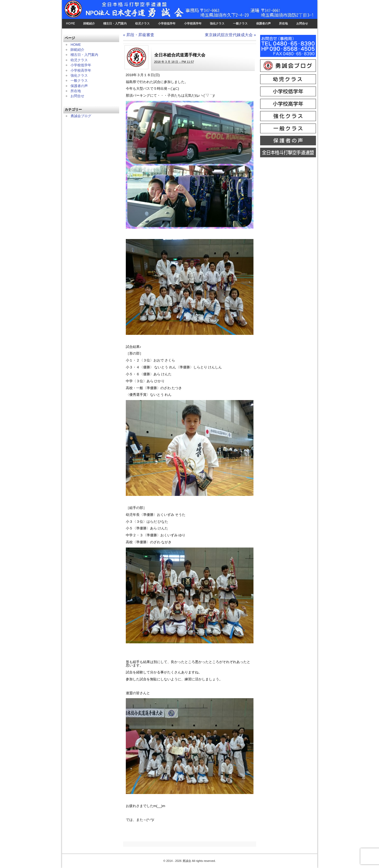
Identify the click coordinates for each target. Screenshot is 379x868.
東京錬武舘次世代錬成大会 (230, 35)
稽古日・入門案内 (115, 24)
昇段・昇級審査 (139, 35)
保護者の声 (263, 24)
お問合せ (302, 24)
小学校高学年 (193, 24)
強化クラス (217, 24)
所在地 (283, 24)
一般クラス (240, 24)
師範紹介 (89, 24)
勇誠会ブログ (81, 116)
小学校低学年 (167, 24)
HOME (70, 24)
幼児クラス (142, 24)
